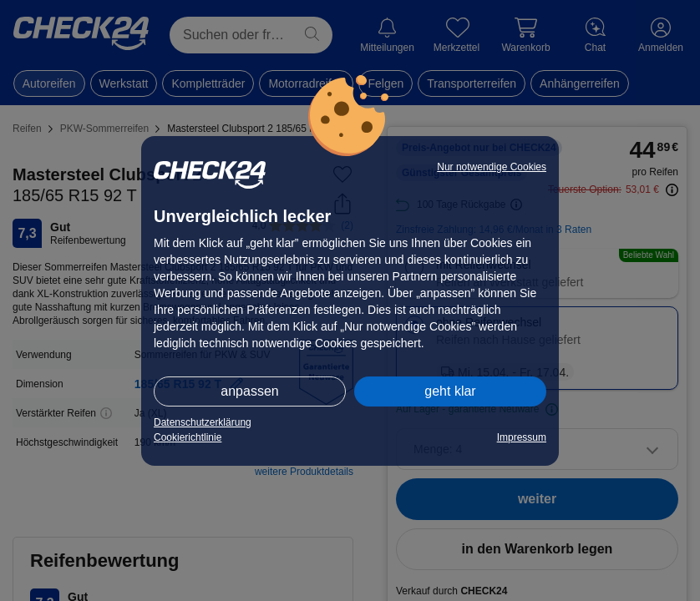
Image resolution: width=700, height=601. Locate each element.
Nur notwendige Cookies (492, 167)
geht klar (450, 391)
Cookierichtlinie (188, 437)
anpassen (249, 391)
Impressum (522, 437)
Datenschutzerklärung (203, 422)
